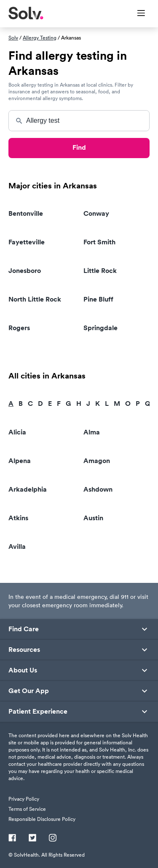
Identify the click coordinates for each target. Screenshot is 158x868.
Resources (24, 650)
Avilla (17, 546)
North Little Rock (35, 299)
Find (79, 147)
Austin (93, 518)
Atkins (18, 518)
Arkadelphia (28, 489)
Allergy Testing (40, 38)
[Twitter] (32, 839)
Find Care (24, 629)
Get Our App (29, 691)
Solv (13, 38)
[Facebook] (12, 839)
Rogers (19, 328)
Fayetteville (27, 242)
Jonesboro (25, 271)
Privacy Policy (24, 799)
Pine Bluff (98, 299)
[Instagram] (53, 839)
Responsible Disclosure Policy (42, 819)
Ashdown (98, 489)
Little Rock (100, 271)
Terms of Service (27, 809)
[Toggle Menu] (136, 14)
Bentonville (26, 213)
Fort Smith (99, 242)
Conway (96, 213)
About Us (23, 670)
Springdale (100, 328)
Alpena (20, 461)
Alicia (17, 432)
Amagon (97, 461)
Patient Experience (38, 712)
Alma (92, 432)
